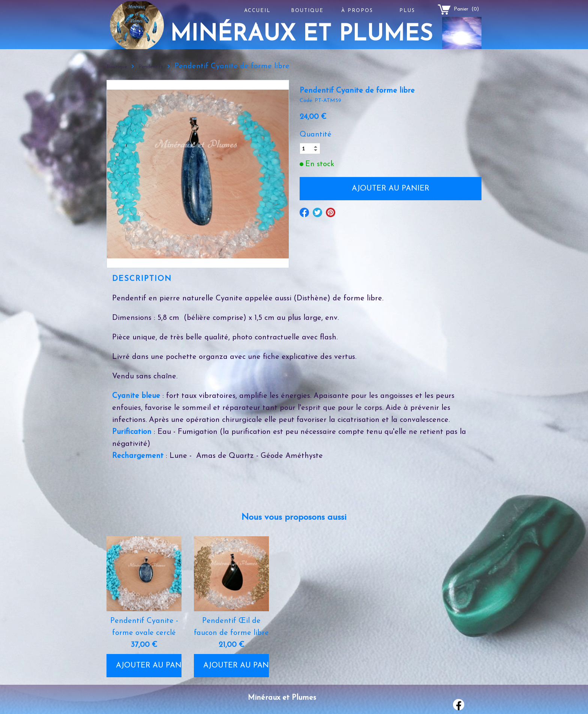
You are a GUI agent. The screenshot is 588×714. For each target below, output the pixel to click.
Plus (407, 11)
